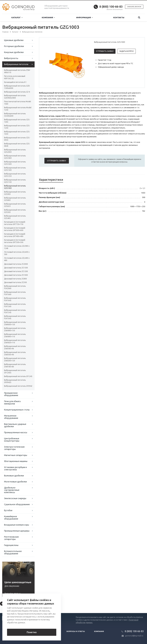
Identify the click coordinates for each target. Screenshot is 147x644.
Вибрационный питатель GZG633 (15, 205)
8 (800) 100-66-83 (111, 7)
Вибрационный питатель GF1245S (15, 371)
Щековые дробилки (14, 40)
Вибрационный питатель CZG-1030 (17, 133)
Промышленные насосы (16, 432)
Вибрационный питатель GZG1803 (15, 157)
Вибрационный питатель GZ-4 (17, 92)
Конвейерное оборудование (11, 518)
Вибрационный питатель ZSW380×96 (15, 347)
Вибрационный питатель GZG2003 (15, 151)
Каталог (17, 18)
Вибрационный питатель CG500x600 (15, 115)
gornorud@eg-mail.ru (134, 636)
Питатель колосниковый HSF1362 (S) (15, 77)
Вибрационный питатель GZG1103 (15, 181)
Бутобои (8, 510)
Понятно (32, 632)
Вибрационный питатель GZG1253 (15, 175)
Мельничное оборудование (11, 417)
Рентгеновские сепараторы (11, 538)
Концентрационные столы (17, 410)
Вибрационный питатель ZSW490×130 (15, 329)
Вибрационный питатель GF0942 (18, 386)
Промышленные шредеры (17, 531)
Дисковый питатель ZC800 (15, 279)
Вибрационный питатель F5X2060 (15, 287)
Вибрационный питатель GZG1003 (15, 187)
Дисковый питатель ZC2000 (16, 264)
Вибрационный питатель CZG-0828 (17, 145)
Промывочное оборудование (11, 394)
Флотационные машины (16, 461)
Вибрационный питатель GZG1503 (15, 169)
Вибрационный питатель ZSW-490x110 (17, 71)
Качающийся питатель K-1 (15, 82)
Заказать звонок (134, 7)
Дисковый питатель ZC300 (15, 282)
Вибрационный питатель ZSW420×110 (15, 341)
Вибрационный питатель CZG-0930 (17, 139)
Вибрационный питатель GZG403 (15, 217)
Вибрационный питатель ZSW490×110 (15, 335)
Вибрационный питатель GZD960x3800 (15, 97)
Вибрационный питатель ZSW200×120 (15, 359)
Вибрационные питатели (16, 64)
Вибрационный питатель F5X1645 (15, 299)
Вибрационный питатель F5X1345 (15, 311)
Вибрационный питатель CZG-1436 (17, 121)
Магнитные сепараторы (16, 455)
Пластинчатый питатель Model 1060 (18, 103)
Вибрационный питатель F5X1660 (15, 293)
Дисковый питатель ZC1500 (16, 268)
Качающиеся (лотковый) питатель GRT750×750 (15, 223)
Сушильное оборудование (17, 504)
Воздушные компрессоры (17, 525)
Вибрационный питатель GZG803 (15, 199)
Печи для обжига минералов (12, 403)
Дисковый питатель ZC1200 (16, 271)
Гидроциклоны (11, 545)
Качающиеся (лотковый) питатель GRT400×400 (15, 235)
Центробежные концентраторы (12, 440)
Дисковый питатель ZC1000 (16, 275)
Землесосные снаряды (15, 498)
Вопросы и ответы (76, 631)
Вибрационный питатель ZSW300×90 (15, 353)
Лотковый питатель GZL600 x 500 (17, 253)
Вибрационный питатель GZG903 (15, 193)
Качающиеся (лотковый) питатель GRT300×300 (15, 241)
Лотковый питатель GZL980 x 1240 (17, 247)
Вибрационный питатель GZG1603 (15, 163)
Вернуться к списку (12, 604)
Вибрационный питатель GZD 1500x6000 (17, 87)
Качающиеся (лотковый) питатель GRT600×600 (15, 229)
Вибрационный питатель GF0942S (15, 381)
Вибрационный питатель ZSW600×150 (15, 323)
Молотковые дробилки (15, 482)
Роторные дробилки (14, 46)
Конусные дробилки (14, 52)
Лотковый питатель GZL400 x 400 (17, 259)
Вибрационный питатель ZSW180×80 (15, 365)
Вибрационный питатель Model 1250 (18, 109)
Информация (84, 18)
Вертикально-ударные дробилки (15, 425)
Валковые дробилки (14, 476)
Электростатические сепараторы (14, 448)
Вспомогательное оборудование (13, 552)
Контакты (119, 17)
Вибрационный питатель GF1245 (18, 376)
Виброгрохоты (11, 58)
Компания (48, 18)
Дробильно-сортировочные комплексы (12, 490)
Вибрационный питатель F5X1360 (15, 305)
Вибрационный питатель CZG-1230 (17, 127)
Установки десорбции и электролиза (15, 468)
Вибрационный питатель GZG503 (15, 211)
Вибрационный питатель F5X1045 (15, 317)
